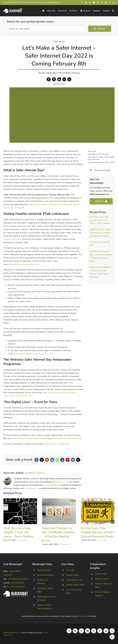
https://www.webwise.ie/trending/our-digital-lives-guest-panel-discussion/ (47, 438)
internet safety (98, 157)
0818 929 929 (36, 2)
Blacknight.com (44, 570)
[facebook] (82, 3)
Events (56, 41)
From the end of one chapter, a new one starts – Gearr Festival (100, 220)
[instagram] (98, 3)
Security (62, 41)
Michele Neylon (102, 579)
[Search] (91, 170)
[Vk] (73, 460)
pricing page (83, 616)
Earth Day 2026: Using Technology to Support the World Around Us (100, 233)
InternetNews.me (74, 580)
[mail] (110, 3)
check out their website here (57, 444)
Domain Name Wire (75, 585)
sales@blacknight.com (51, 2)
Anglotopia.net (62, 482)
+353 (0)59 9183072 (15, 2)
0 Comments (22, 540)
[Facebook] (49, 79)
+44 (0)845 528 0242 (17, 579)
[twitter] (90, 3)
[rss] (86, 3)
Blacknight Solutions (13, 633)
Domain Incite (72, 575)
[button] (113, 11)
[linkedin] (106, 3)
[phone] (114, 3)
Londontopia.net (52, 485)
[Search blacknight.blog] (101, 170)
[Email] (69, 79)
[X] (54, 79)
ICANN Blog (101, 574)
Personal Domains (46, 575)
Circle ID (70, 570)
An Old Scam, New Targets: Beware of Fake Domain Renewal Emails (97, 532)
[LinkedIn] (59, 79)
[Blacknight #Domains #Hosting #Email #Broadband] (16, 592)
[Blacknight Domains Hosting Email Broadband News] (13, 9)
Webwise (95, 159)
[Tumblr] (62, 460)
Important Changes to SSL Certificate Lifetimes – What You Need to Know (59, 534)
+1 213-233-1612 (16, 587)
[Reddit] (47, 460)
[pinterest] (102, 3)
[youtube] (94, 3)
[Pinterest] (68, 460)
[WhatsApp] (64, 79)
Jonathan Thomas (71, 73)
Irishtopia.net (31, 488)
